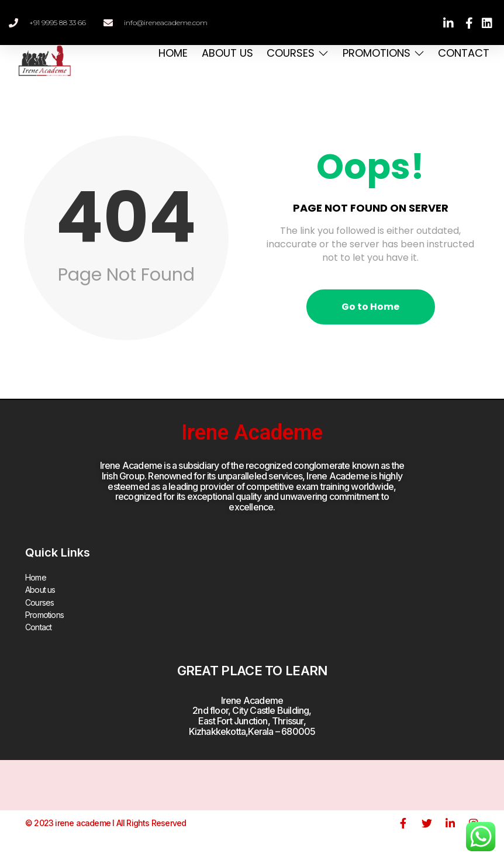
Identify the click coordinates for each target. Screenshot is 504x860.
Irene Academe (252, 433)
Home (169, 53)
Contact (463, 53)
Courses (295, 53)
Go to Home (370, 307)
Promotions (382, 53)
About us (224, 53)
